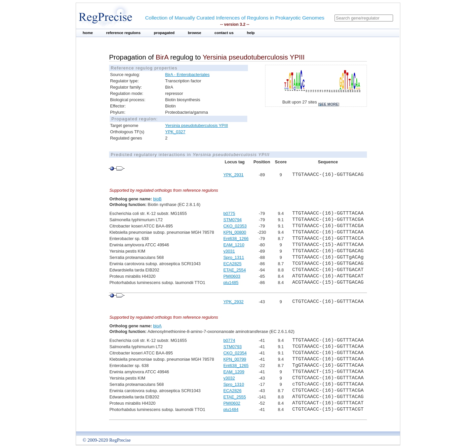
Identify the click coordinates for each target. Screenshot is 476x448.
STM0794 (233, 220)
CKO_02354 (235, 353)
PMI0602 (232, 403)
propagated (164, 33)
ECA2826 (233, 391)
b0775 (229, 213)
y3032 (229, 378)
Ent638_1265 (236, 366)
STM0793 (233, 347)
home (88, 33)
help (251, 33)
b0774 (229, 340)
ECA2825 (233, 264)
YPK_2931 (234, 175)
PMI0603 (232, 276)
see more (329, 104)
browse (195, 33)
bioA (157, 326)
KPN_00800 (235, 232)
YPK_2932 (234, 302)
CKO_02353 (235, 226)
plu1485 (231, 283)
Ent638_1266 (236, 239)
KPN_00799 (235, 359)
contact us (224, 33)
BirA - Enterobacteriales (187, 75)
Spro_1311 (234, 257)
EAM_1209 (234, 372)
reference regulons (123, 33)
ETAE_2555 (235, 397)
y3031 (229, 251)
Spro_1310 (234, 384)
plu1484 (231, 409)
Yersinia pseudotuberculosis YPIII (197, 125)
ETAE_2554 (235, 270)
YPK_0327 (175, 132)
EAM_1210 (234, 245)
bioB (157, 199)
